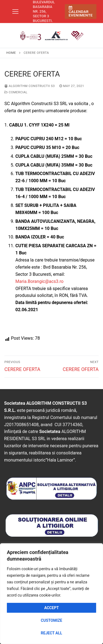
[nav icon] (15, 12)
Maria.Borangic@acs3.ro (39, 281)
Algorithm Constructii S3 (30, 86)
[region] (51, 594)
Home (11, 53)
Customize (52, 620)
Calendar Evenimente (81, 12)
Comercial (16, 92)
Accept (51, 608)
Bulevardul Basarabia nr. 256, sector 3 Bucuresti (44, 11)
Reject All (52, 633)
